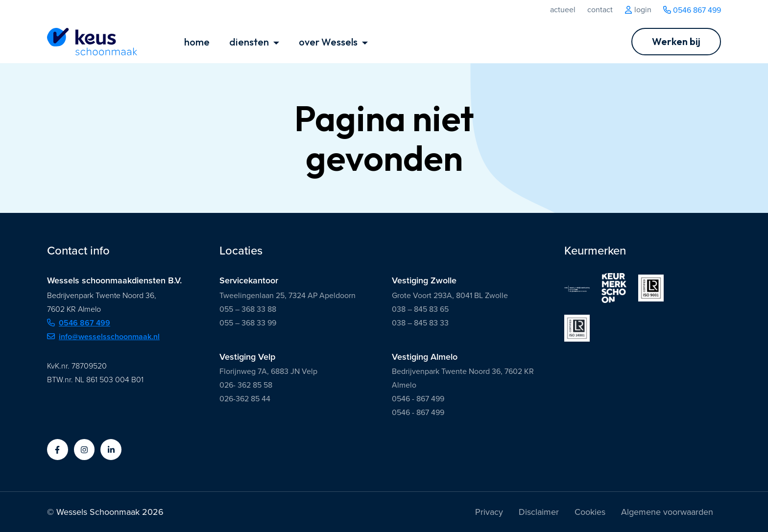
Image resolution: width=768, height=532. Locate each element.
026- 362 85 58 (246, 385)
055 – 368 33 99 (248, 323)
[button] (58, 450)
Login (638, 10)
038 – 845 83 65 (420, 309)
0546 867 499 (692, 10)
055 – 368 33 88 (248, 309)
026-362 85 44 (245, 399)
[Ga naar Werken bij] (676, 42)
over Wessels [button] (329, 42)
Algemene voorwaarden (667, 512)
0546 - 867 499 (418, 399)
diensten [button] (250, 42)
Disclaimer (539, 512)
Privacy (489, 512)
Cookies (590, 512)
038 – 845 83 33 (420, 323)
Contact (600, 10)
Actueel (563, 10)
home (197, 42)
